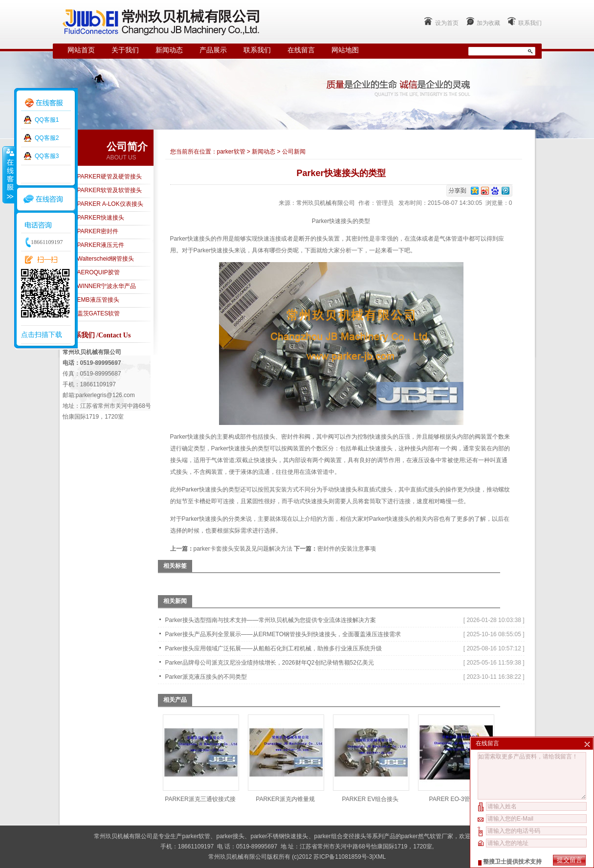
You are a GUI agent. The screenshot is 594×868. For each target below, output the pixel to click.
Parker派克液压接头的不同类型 (206, 677)
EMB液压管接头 (98, 300)
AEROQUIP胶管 (99, 272)
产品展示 (213, 50)
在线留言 (301, 50)
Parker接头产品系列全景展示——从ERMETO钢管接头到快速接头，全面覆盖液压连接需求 (283, 634)
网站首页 (81, 50)
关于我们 (125, 50)
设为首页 (447, 23)
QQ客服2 (47, 138)
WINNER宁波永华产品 (107, 286)
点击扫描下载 (42, 334)
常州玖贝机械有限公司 (326, 203)
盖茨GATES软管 (99, 313)
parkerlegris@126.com (105, 395)
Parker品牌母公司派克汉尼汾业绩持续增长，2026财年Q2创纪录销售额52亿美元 (270, 663)
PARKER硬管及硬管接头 (110, 177)
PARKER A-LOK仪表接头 (110, 204)
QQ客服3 (47, 156)
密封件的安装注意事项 (347, 549)
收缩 (8, 175)
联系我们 (530, 23)
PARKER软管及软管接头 (110, 190)
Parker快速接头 (214, 250)
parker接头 (230, 836)
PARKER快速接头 (101, 218)
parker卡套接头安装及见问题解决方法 (243, 549)
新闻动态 (169, 50)
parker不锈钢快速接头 (279, 836)
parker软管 (231, 152)
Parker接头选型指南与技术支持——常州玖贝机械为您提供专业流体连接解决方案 (271, 620)
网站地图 (345, 50)
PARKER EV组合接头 (371, 799)
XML (380, 857)
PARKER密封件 (98, 231)
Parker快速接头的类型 (211, 490)
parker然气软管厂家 (427, 836)
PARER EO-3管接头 (456, 799)
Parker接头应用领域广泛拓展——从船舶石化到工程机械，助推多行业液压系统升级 (274, 648)
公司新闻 (294, 152)
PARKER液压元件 (101, 245)
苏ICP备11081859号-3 (343, 857)
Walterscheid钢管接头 (106, 259)
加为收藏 (488, 23)
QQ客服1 (47, 120)
